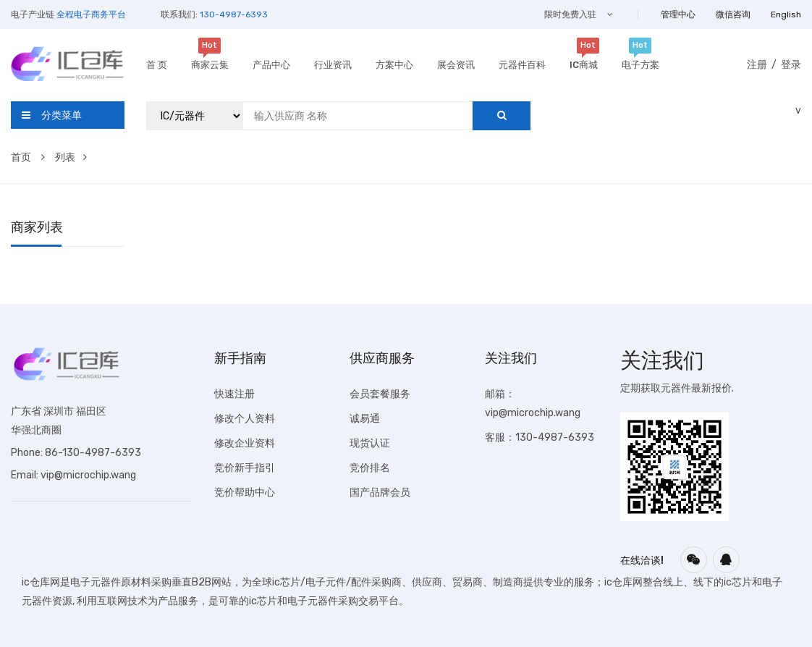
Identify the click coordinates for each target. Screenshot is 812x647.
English (786, 14)
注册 (757, 65)
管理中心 (678, 14)
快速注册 (234, 394)
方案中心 (394, 65)
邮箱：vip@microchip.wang (533, 403)
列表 (71, 157)
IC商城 (584, 63)
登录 (791, 65)
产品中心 (271, 65)
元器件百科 (522, 65)
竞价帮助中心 (245, 492)
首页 (28, 157)
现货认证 (370, 443)
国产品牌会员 (380, 492)
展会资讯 (456, 65)
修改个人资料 (245, 419)
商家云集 (210, 63)
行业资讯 (333, 65)
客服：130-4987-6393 (540, 437)
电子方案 (640, 63)
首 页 (157, 65)
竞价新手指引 (245, 468)
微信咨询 (733, 14)
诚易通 (365, 419)
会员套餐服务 (380, 394)
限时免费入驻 (579, 14)
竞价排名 (370, 468)
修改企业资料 (245, 443)
